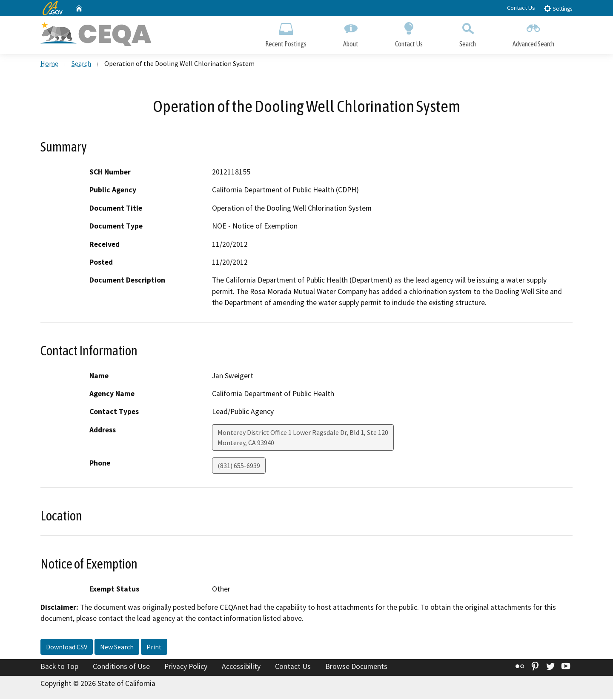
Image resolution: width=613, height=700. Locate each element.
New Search (117, 648)
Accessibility (241, 667)
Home (49, 64)
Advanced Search (533, 33)
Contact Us (521, 8)
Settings (558, 8)
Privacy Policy (186, 667)
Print (154, 648)
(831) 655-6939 (239, 466)
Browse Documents (356, 667)
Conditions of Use (121, 667)
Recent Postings (286, 33)
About (351, 33)
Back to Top (59, 667)
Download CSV (67, 648)
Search (468, 33)
